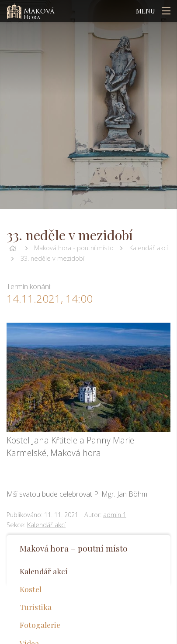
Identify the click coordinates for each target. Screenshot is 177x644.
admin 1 (115, 515)
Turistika (36, 607)
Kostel (31, 589)
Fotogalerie (40, 625)
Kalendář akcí (149, 248)
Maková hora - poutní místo (74, 248)
